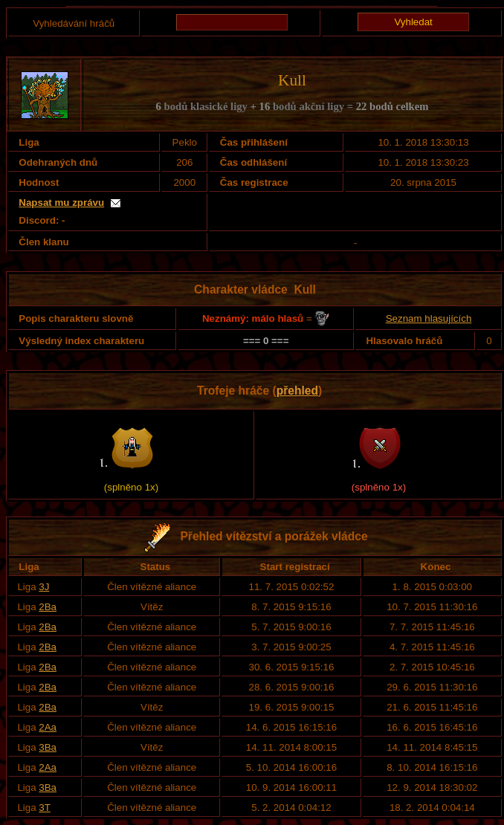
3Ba (48, 747)
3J (44, 587)
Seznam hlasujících (429, 318)
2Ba (48, 607)
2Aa (48, 727)
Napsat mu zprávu (61, 203)
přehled (297, 391)
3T (45, 808)
